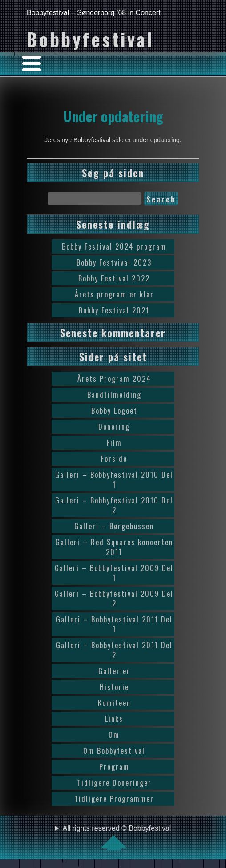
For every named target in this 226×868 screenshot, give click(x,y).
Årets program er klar (114, 294)
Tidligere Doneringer (114, 783)
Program (114, 767)
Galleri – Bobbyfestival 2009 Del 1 (114, 573)
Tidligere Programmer (114, 799)
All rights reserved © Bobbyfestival (117, 837)
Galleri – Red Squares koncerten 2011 (114, 547)
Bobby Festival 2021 (114, 310)
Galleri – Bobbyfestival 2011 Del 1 (114, 624)
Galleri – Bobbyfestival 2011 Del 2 (114, 650)
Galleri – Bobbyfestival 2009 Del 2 (114, 598)
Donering (114, 427)
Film (114, 443)
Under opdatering (113, 116)
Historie (114, 687)
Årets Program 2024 (114, 379)
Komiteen (114, 703)
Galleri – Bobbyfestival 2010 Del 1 (114, 480)
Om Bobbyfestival (114, 751)
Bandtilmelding (114, 395)
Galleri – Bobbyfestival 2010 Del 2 (114, 505)
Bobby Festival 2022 (114, 278)
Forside (114, 459)
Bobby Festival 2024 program (114, 246)
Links (114, 719)
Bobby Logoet (114, 411)
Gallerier (114, 671)
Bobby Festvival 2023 (114, 262)
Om (114, 735)
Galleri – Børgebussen (114, 526)
